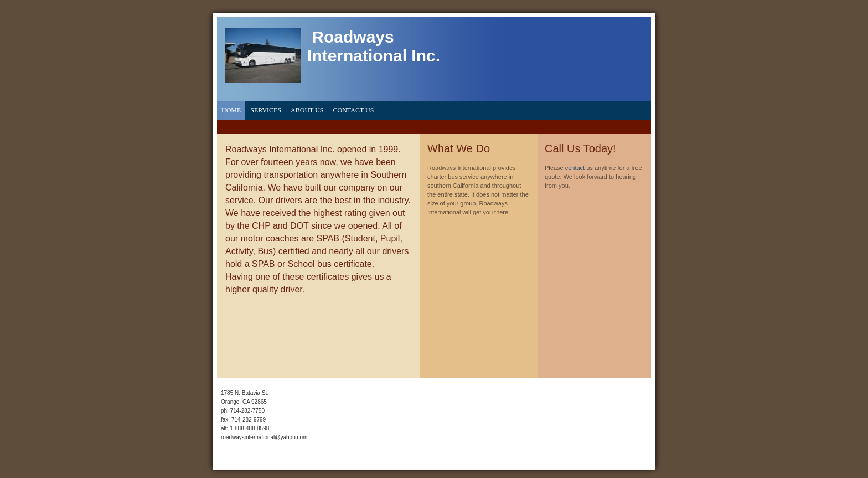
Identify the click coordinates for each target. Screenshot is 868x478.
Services (266, 110)
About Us (307, 110)
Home (231, 110)
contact (575, 168)
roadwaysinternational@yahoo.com (264, 437)
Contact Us (354, 110)
